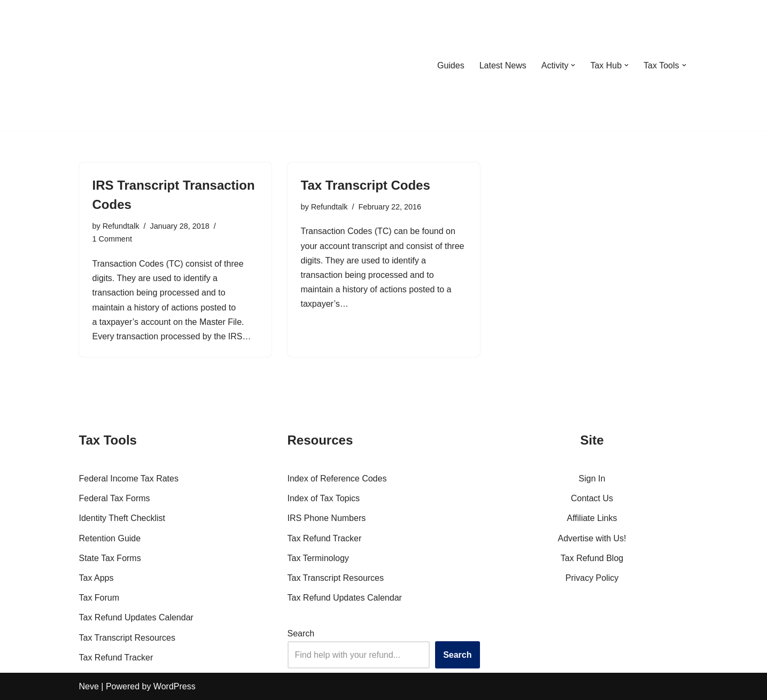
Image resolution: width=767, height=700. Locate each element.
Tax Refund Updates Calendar (136, 617)
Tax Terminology (318, 558)
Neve (89, 686)
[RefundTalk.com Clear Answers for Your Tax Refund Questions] (135, 65)
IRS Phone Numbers (327, 518)
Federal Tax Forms (115, 498)
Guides (451, 65)
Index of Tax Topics (324, 498)
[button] (573, 65)
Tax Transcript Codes (366, 185)
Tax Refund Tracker (116, 658)
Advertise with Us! (592, 538)
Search (301, 633)
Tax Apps (96, 578)
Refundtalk (121, 226)
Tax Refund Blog (592, 558)
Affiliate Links (592, 518)
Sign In (592, 479)
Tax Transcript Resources (127, 638)
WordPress (175, 686)
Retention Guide (110, 538)
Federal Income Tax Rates (129, 479)
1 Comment (112, 239)
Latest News (503, 65)
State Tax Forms (110, 558)
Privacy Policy (592, 578)
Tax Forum (99, 598)
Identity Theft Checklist (122, 518)
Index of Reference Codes (337, 479)
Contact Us (592, 498)
